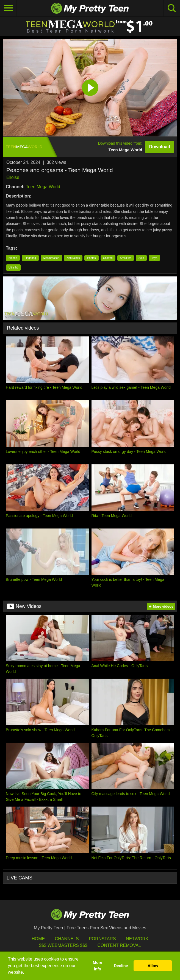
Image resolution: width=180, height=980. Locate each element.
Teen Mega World (43, 187)
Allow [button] (153, 966)
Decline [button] (121, 966)
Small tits (126, 258)
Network (137, 939)
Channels (67, 939)
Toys (154, 258)
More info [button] (98, 966)
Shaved (108, 258)
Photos (91, 258)
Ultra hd (13, 268)
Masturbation (51, 258)
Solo (141, 258)
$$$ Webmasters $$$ (63, 945)
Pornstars (102, 939)
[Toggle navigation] (8, 8)
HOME (38, 939)
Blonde (13, 258)
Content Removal (119, 945)
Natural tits (73, 258)
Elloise (13, 177)
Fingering (30, 258)
